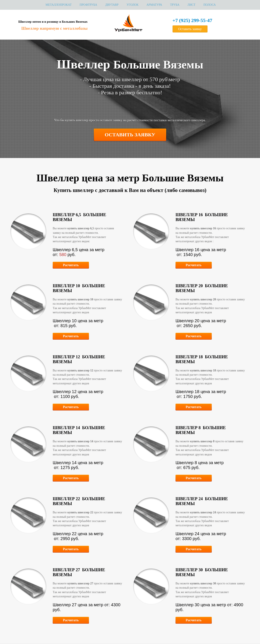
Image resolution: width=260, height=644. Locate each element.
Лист (191, 5)
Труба (175, 5)
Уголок (133, 5)
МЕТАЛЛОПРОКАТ (59, 5)
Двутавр (112, 5)
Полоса (210, 5)
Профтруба (88, 5)
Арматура (154, 5)
